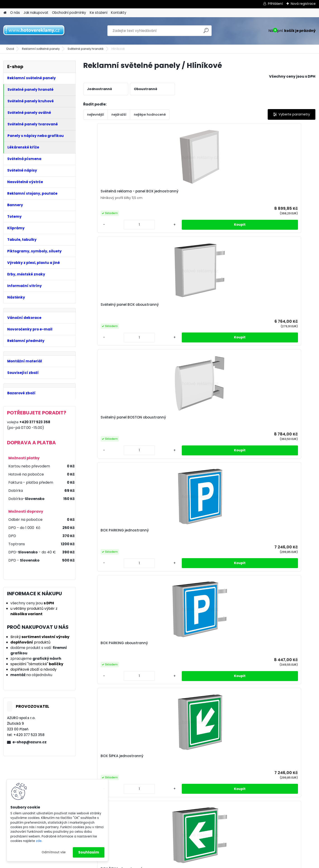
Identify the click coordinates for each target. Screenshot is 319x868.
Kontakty (119, 13)
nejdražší (119, 115)
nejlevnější (96, 115)
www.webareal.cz (178, 863)
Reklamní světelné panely (41, 49)
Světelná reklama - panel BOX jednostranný (111, 194)
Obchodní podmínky (69, 13)
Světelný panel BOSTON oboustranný (225, 195)
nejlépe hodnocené (150, 115)
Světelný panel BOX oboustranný (163, 195)
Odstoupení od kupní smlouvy (277, 830)
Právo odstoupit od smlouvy (197, 830)
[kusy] (97, 228)
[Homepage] (5, 13)
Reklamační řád (187, 824)
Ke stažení (99, 13)
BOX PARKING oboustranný (112, 308)
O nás (15, 13)
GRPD (178, 818)
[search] (206, 32)
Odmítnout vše (54, 852)
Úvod (10, 49)
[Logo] (34, 31)
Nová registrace (303, 4)
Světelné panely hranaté (86, 49)
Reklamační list (264, 835)
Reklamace (183, 841)
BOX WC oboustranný (194, 421)
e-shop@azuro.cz (30, 742)
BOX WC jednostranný (282, 308)
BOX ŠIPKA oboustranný (225, 308)
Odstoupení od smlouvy (194, 835)
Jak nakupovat (36, 13)
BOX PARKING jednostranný (286, 193)
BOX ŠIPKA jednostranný (168, 308)
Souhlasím (89, 852)
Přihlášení (275, 4)
